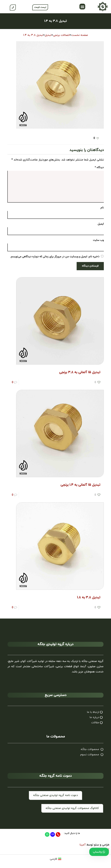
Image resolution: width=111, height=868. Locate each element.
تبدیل (48, 35)
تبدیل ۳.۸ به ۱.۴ (33, 35)
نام (102, 208)
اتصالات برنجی (61, 35)
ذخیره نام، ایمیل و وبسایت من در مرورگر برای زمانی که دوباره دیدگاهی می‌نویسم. (55, 257)
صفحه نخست (80, 35)
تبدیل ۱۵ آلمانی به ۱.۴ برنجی (80, 485)
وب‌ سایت (98, 240)
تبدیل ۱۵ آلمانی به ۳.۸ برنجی (80, 372)
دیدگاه (99, 168)
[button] (82, 7)
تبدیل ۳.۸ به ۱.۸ (89, 598)
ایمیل (101, 224)
